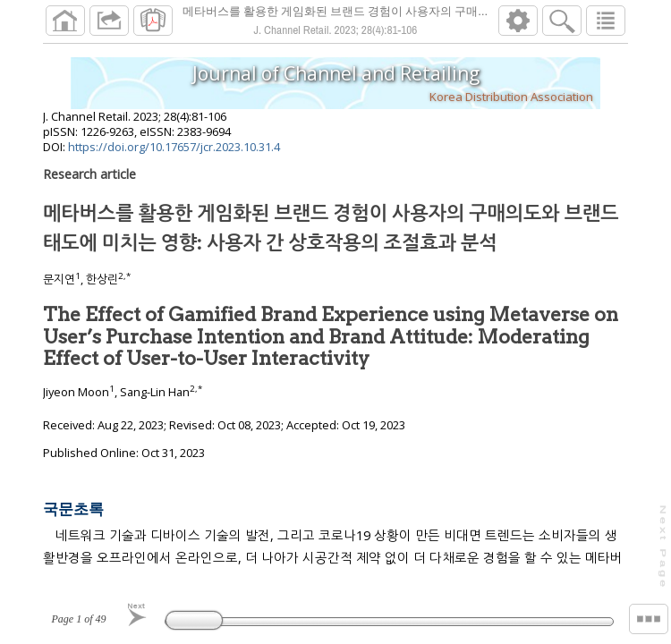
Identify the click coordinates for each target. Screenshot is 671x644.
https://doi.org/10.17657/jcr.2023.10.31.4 (174, 147)
